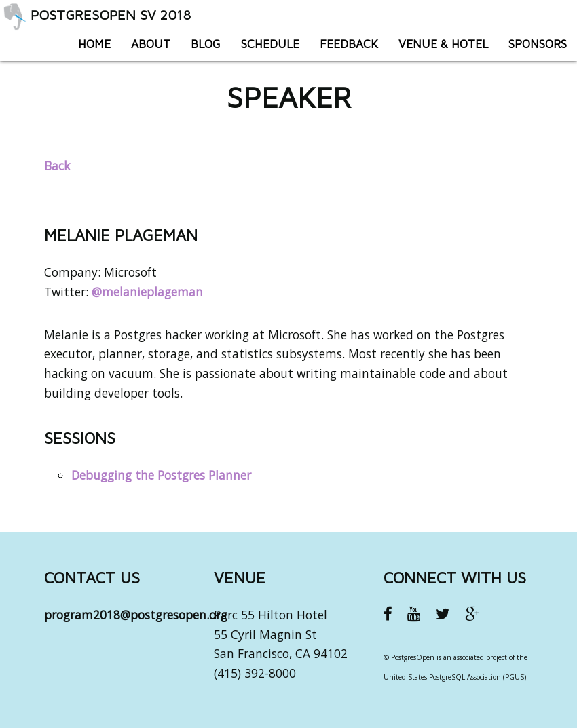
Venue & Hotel (443, 44)
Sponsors (538, 44)
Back (57, 166)
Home (94, 44)
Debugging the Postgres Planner (161, 475)
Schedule (270, 44)
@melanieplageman (147, 292)
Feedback (349, 44)
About (151, 44)
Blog (206, 44)
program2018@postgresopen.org (136, 615)
